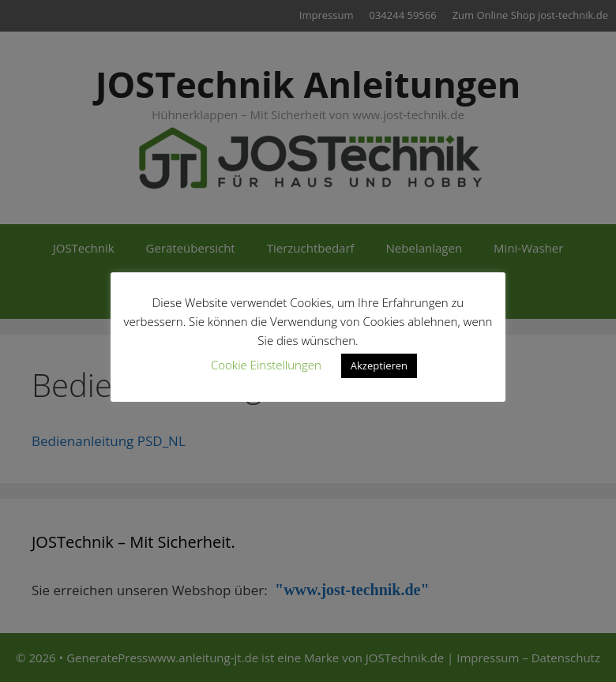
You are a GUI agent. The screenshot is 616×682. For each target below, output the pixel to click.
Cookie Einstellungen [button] (266, 365)
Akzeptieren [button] (379, 365)
